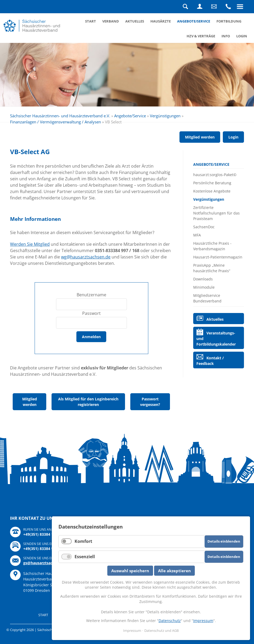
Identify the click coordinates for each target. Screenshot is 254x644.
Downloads (203, 279)
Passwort (91, 313)
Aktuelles (135, 21)
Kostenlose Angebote (212, 191)
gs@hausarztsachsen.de (45, 563)
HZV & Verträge (201, 36)
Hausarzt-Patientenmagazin (218, 257)
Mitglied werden (200, 137)
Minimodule (204, 287)
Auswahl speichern (130, 571)
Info (226, 36)
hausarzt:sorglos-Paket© (215, 175)
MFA (197, 235)
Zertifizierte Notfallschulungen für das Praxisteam (216, 213)
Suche (186, 7)
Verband (111, 21)
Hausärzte (161, 21)
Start (91, 21)
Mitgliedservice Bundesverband (207, 298)
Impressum (203, 621)
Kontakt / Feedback (210, 361)
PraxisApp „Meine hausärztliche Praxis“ (212, 268)
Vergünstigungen (165, 116)
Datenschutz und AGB (161, 630)
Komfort (83, 541)
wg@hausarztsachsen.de (86, 257)
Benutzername (91, 295)
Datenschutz (170, 621)
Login (200, 7)
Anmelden (91, 337)
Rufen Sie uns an (228, 7)
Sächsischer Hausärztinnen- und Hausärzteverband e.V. (60, 116)
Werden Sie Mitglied (30, 244)
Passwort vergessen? (150, 402)
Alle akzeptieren (174, 571)
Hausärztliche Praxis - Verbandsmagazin (212, 246)
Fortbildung (229, 21)
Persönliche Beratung (212, 183)
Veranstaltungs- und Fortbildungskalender (216, 339)
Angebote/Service (194, 21)
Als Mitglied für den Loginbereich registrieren (88, 402)
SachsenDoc (204, 227)
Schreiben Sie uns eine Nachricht (214, 7)
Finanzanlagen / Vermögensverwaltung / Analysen (56, 122)
